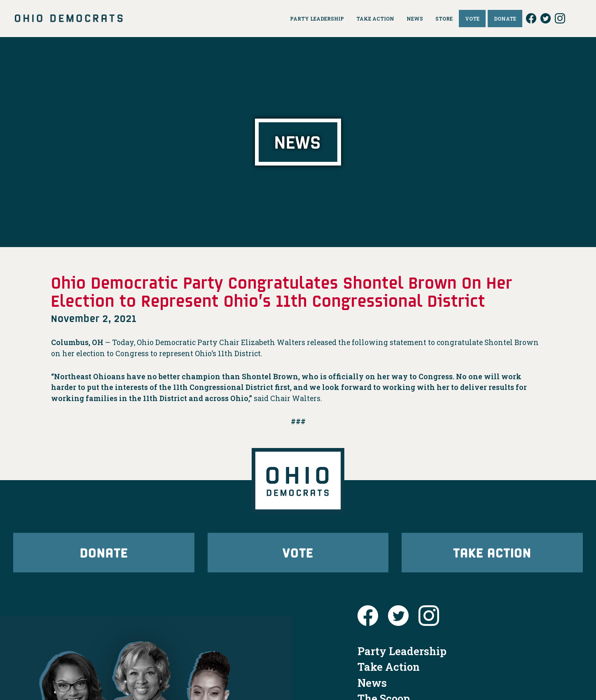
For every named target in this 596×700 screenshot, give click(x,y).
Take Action (492, 552)
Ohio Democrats (69, 19)
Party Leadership (402, 651)
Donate (104, 552)
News (372, 683)
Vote (298, 552)
